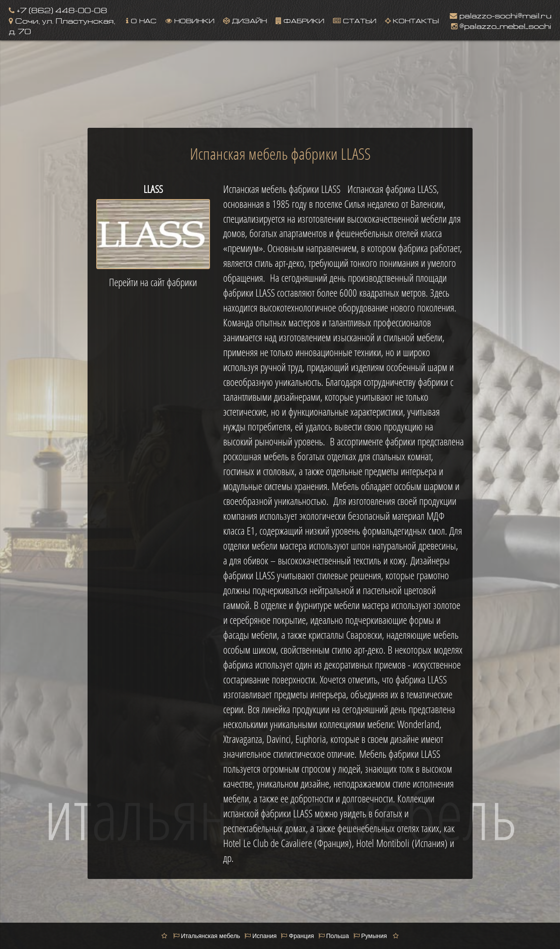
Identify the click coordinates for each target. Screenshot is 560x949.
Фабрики (300, 20)
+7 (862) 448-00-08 (58, 9)
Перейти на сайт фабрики (153, 282)
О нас (141, 20)
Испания (261, 936)
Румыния (370, 936)
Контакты (412, 20)
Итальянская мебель (207, 936)
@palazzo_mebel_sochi (501, 25)
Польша (334, 936)
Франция (297, 936)
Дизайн (245, 20)
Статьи (355, 20)
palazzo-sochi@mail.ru (500, 15)
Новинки (190, 20)
